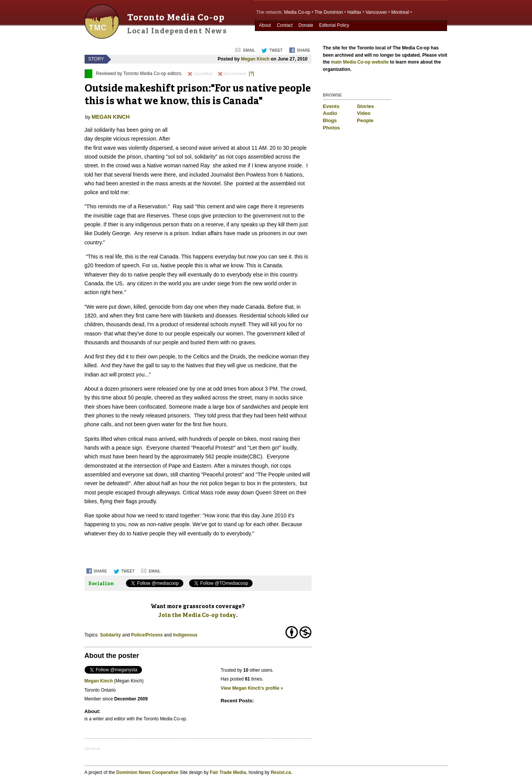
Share (303, 50)
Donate (306, 25)
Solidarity (110, 635)
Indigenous (185, 635)
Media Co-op (297, 12)
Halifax (354, 12)
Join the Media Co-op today (197, 615)
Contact (285, 25)
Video (364, 113)
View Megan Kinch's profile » (252, 688)
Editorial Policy (334, 25)
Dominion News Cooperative (147, 772)
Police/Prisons (147, 635)
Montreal (400, 12)
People (365, 120)
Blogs (330, 120)
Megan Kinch (255, 59)
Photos (332, 128)
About (265, 25)
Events (331, 106)
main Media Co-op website (360, 62)
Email (249, 50)
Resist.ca (281, 772)
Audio (330, 113)
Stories (366, 106)
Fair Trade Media (228, 772)
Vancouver (376, 12)
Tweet (276, 50)
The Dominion (329, 12)
